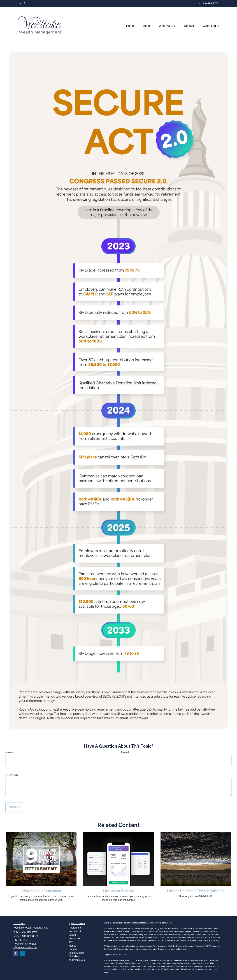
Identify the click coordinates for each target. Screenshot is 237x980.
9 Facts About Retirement (41, 891)
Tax (71, 942)
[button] (146, 26)
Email (125, 752)
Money (73, 946)
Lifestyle (73, 949)
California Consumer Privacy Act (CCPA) (194, 946)
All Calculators (77, 960)
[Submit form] (15, 807)
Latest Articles (77, 953)
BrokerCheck (166, 923)
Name (9, 752)
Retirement (75, 928)
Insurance (74, 938)
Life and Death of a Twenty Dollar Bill (196, 891)
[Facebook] (24, 3)
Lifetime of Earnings (118, 891)
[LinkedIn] (20, 3)
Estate (72, 935)
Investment (75, 931)
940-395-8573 (208, 3)
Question (12, 775)
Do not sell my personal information (174, 949)
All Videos (74, 956)
